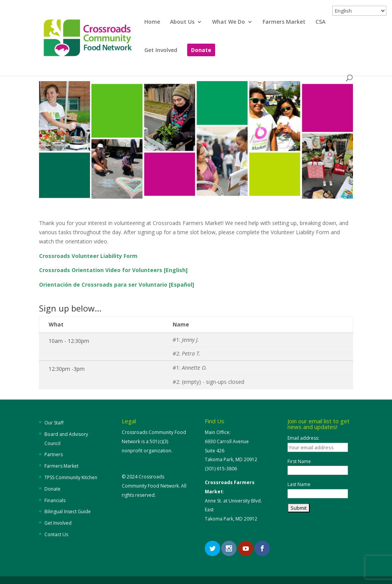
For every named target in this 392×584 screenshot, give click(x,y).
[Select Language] (359, 11)
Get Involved (161, 51)
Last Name (299, 484)
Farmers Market (284, 22)
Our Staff (54, 423)
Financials (55, 500)
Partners (54, 454)
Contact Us (56, 534)
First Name (299, 461)
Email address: (303, 438)
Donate (201, 51)
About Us (182, 22)
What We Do (229, 22)
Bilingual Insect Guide (68, 511)
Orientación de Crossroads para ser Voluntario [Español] (117, 285)
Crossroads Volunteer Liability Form (88, 256)
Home (152, 22)
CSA (320, 22)
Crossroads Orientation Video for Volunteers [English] (113, 270)
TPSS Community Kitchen (71, 477)
